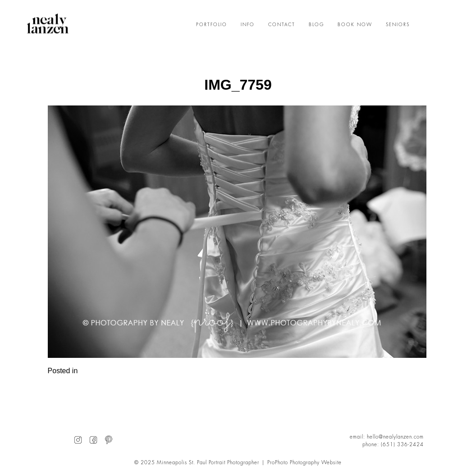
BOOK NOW (355, 25)
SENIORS (398, 25)
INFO (248, 25)
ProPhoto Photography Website (304, 463)
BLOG (316, 25)
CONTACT (282, 25)
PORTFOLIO (212, 25)
